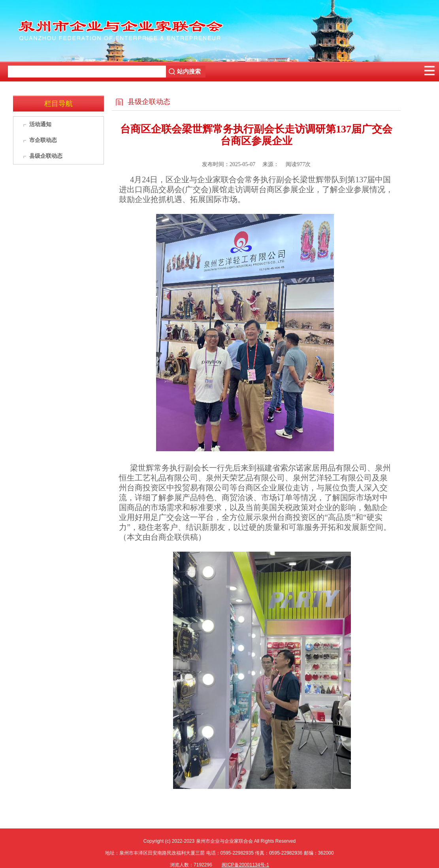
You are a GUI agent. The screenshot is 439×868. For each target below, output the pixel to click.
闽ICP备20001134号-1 (245, 865)
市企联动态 (43, 140)
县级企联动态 (46, 156)
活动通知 (40, 124)
